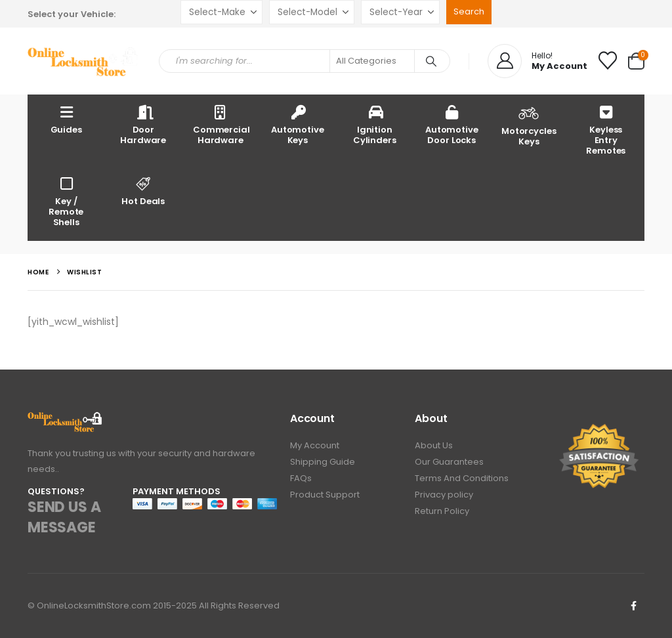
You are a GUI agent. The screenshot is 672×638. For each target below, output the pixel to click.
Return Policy (442, 511)
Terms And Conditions (462, 478)
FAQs (301, 478)
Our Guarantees (449, 462)
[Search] (431, 61)
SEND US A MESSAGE (64, 517)
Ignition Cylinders (375, 124)
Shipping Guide (323, 462)
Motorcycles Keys (529, 125)
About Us (434, 445)
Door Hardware (143, 124)
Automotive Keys (298, 124)
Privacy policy (444, 495)
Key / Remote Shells (66, 201)
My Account (315, 445)
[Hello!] (537, 61)
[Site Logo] (83, 61)
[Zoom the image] (65, 419)
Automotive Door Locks (452, 124)
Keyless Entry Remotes (606, 130)
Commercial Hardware (221, 124)
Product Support (325, 495)
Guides (66, 119)
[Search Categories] (372, 61)
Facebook (633, 606)
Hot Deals (144, 191)
